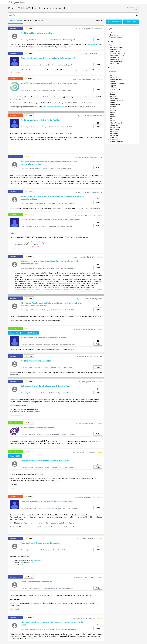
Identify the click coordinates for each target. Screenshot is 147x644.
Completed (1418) (117, 47)
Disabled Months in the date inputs (36, 582)
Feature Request (116, 37)
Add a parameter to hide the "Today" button (41, 120)
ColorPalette (115, 129)
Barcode (113, 96)
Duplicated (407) (116, 51)
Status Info (99, 21)
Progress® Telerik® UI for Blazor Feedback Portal (36, 8)
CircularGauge (115, 125)
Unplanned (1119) (116, 62)
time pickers (38, 560)
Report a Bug (131, 22)
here (33, 563)
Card (112, 108)
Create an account (132, 7)
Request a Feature (114, 22)
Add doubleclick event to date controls (38, 428)
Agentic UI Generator (118, 79)
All (111, 33)
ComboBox (114, 133)
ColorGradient (115, 127)
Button (113, 102)
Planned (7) (114, 58)
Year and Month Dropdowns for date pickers (41, 543)
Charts (113, 113)
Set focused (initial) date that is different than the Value (46, 386)
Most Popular (39, 21)
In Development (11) (117, 53)
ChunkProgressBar (117, 123)
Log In (137, 10)
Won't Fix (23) (115, 64)
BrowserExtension (117, 100)
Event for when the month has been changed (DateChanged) (48, 58)
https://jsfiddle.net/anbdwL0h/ (54, 107)
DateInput (114, 137)
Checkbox (114, 117)
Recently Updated (16, 21)
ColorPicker (114, 131)
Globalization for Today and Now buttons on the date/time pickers (51, 219)
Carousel (113, 111)
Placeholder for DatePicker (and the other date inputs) (45, 461)
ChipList (113, 121)
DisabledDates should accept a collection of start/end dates (47, 501)
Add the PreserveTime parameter (36, 361)
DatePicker (114, 139)
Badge (113, 94)
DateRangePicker (117, 142)
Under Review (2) (117, 60)
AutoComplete (115, 90)
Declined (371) (115, 49)
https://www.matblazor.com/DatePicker (66, 283)
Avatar (113, 92)
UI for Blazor (115, 77)
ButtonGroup (115, 104)
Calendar (113, 106)
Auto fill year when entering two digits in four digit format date (49, 83)
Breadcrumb (115, 98)
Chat (112, 115)
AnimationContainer (117, 84)
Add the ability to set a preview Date (37, 33)
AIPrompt (114, 82)
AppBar (113, 86)
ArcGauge (114, 88)
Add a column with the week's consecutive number (43, 338)
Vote (98, 39)
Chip (112, 119)
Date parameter (93, 45)
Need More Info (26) (118, 55)
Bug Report (114, 35)
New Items (28, 21)
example (71, 349)
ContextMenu (115, 135)
